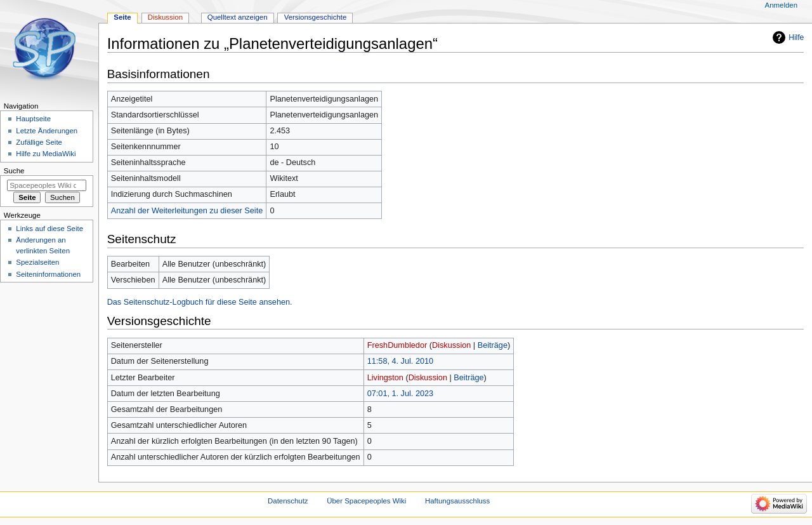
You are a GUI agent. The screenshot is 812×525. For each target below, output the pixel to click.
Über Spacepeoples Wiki (366, 501)
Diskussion (451, 345)
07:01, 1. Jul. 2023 (400, 394)
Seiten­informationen (48, 274)
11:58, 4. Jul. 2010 (400, 361)
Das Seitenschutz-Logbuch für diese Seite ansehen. (200, 302)
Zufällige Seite (39, 142)
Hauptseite (33, 119)
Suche (14, 171)
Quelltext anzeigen (238, 17)
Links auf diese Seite (49, 229)
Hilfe (796, 37)
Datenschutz (288, 501)
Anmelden (782, 5)
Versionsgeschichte (316, 17)
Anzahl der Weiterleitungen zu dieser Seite (187, 211)
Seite (122, 17)
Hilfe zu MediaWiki (46, 154)
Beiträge (493, 345)
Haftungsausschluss (457, 501)
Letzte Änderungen (47, 131)
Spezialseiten (37, 262)
